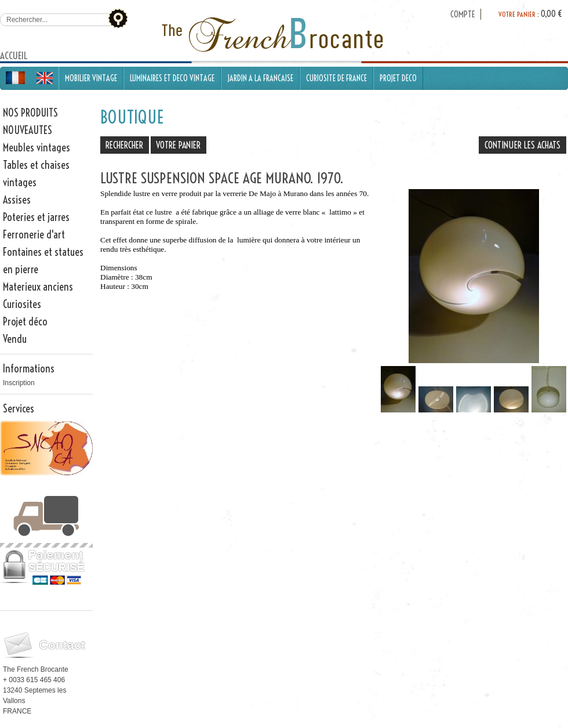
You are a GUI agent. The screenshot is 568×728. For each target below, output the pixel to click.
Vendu (15, 339)
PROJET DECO (398, 78)
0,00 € (551, 14)
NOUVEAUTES (28, 130)
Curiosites (22, 304)
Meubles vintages (37, 148)
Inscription (19, 383)
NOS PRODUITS (30, 113)
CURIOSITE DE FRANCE (336, 78)
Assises (17, 200)
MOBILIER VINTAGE (91, 78)
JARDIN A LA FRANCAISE (260, 78)
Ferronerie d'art (34, 235)
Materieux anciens (38, 287)
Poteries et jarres (36, 217)
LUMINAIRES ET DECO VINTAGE (172, 78)
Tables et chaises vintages (36, 174)
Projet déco (25, 322)
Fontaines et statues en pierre (43, 261)
